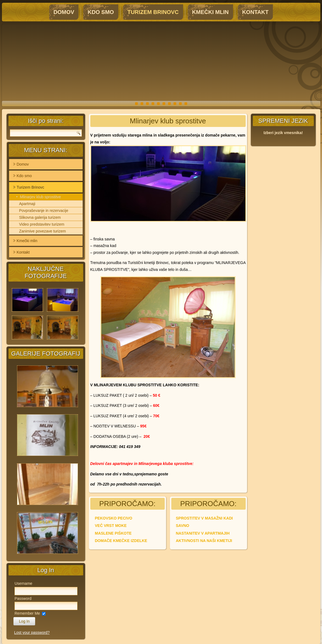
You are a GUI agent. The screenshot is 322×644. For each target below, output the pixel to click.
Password (23, 598)
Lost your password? (32, 632)
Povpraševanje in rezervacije (44, 211)
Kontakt (255, 12)
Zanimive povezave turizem (43, 231)
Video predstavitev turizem (42, 224)
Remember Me (27, 613)
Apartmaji (27, 204)
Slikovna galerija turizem (40, 217)
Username (23, 583)
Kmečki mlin (210, 12)
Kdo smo (101, 12)
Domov (64, 12)
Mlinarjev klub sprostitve (40, 197)
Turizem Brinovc (153, 12)
